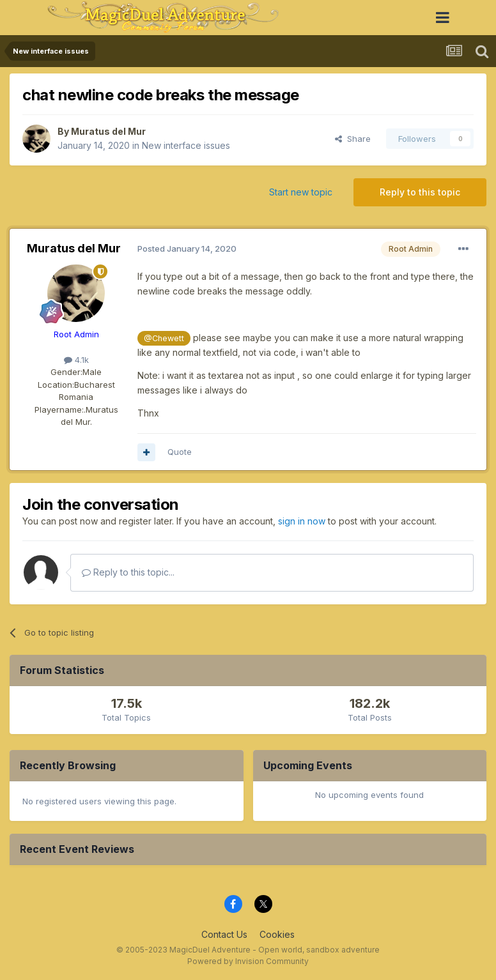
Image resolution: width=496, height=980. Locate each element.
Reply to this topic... (128, 572)
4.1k (76, 360)
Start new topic (301, 192)
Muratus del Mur (108, 131)
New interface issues (186, 145)
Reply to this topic (420, 192)
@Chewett (164, 338)
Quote (180, 452)
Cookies (277, 934)
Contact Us (224, 934)
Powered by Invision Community (248, 961)
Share (353, 139)
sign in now (302, 521)
